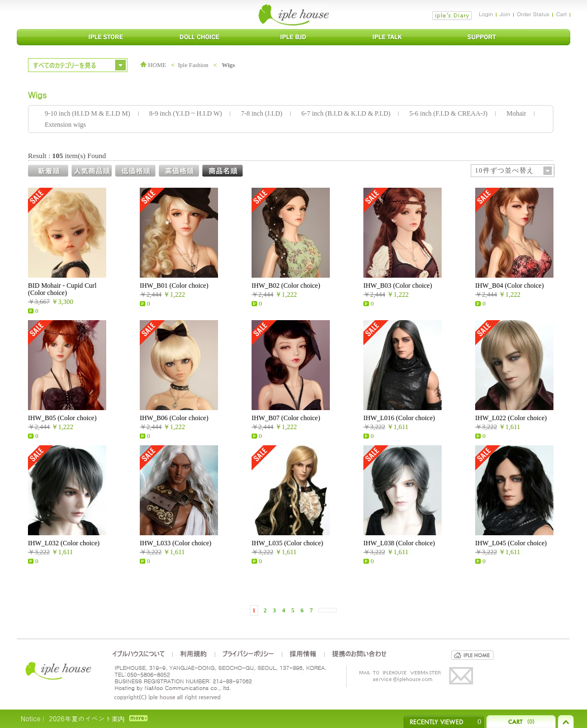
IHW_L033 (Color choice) (176, 543)
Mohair (516, 113)
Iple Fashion (193, 65)
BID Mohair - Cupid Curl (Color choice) (62, 289)
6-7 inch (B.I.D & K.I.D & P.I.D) (346, 113)
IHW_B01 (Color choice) (174, 286)
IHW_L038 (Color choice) (399, 543)
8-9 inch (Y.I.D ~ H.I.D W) (186, 113)
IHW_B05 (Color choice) (62, 418)
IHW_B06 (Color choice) (174, 418)
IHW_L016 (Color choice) (399, 418)
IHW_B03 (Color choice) (398, 286)
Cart (562, 14)
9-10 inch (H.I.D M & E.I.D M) (87, 113)
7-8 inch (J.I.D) (262, 113)
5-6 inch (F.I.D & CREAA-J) (448, 113)
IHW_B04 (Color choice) (510, 286)
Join (505, 14)
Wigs (229, 65)
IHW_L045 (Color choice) (511, 543)
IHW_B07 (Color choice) (286, 418)
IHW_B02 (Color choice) (286, 286)
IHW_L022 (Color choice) (511, 418)
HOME (153, 65)
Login (486, 14)
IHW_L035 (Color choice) (287, 543)
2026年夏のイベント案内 (87, 718)
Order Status (533, 14)
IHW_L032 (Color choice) (64, 543)
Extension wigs (65, 125)
